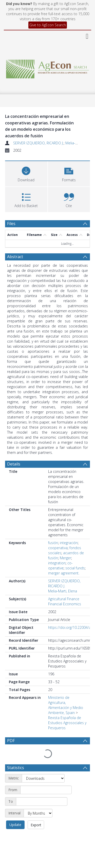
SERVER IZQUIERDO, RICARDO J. (38, 143)
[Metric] (43, 766)
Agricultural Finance (64, 599)
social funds (75, 568)
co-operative (60, 565)
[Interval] (38, 801)
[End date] (42, 790)
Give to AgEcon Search (48, 25)
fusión (53, 543)
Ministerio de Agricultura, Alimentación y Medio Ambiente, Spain (66, 705)
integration (57, 563)
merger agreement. (64, 573)
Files (11, 224)
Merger (65, 558)
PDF (11, 741)
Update (15, 813)
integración (69, 543)
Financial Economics (65, 604)
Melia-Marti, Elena (63, 591)
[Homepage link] (48, 68)
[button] (69, 173)
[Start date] (46, 778)
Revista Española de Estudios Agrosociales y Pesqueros (67, 723)
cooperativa (58, 548)
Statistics (16, 756)
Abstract (15, 257)
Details (14, 464)
